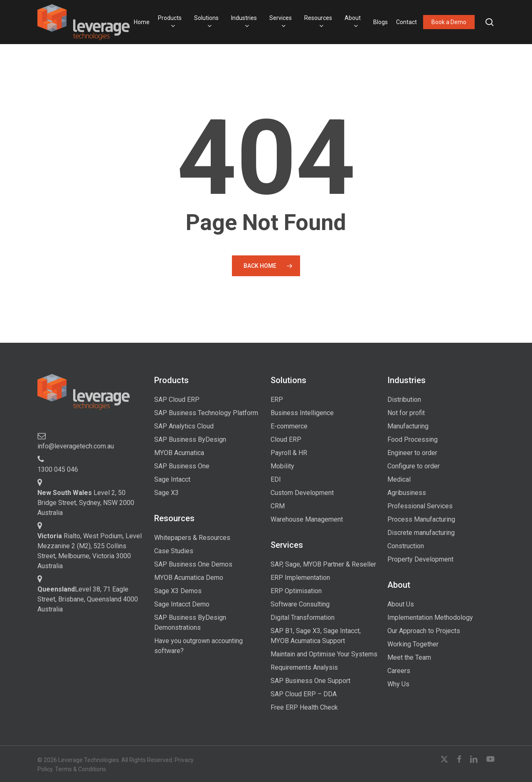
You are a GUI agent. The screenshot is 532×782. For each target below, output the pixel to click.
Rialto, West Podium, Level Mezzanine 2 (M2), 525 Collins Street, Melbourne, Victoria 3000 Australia (90, 551)
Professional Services (420, 506)
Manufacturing (408, 426)
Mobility (282, 466)
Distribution (404, 400)
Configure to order (414, 466)
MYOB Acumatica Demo (189, 578)
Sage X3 (166, 493)
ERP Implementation (300, 578)
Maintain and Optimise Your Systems (324, 654)
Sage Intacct (172, 479)
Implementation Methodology (430, 617)
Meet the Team (409, 657)
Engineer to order (412, 453)
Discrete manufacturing (421, 533)
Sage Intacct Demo (182, 604)
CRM (278, 506)
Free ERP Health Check (304, 707)
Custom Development (302, 493)
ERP (277, 400)
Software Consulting (300, 604)
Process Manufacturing (421, 519)
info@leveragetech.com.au (76, 446)
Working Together (413, 644)
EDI (276, 479)
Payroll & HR (289, 453)
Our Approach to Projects (424, 631)
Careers (399, 671)
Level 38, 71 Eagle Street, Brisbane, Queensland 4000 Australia (88, 599)
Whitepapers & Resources (192, 538)
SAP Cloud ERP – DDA (304, 694)
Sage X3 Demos (178, 591)
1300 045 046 (58, 469)
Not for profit (406, 413)
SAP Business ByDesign (190, 439)
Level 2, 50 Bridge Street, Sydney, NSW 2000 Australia (86, 503)
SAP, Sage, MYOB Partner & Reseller (323, 564)
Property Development (420, 559)
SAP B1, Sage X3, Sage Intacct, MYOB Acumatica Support (316, 636)
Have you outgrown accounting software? (198, 646)
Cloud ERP (286, 439)
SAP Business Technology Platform (206, 413)
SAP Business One (182, 466)
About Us (401, 604)
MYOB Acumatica (179, 453)
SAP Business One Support (310, 681)
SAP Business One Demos (193, 564)
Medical (399, 479)
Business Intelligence (302, 413)
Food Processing (413, 439)
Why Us (398, 684)
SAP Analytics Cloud (184, 426)
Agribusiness (407, 493)
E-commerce (289, 426)
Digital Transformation (303, 617)
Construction (406, 546)
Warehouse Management (307, 519)
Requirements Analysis (304, 667)
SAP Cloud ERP (177, 400)
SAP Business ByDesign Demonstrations (190, 622)
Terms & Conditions (80, 769)
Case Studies (174, 551)
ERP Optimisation (296, 591)
